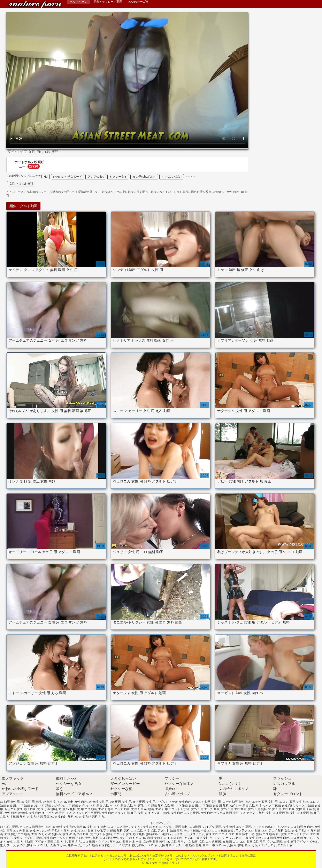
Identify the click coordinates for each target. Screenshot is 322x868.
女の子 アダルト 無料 (56, 830)
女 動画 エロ (231, 842)
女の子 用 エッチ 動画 (205, 809)
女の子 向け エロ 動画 (168, 838)
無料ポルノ (153, 834)
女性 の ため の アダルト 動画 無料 (165, 827)
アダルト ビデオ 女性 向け (174, 802)
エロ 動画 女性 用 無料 (129, 805)
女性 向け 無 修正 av (40, 816)
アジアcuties (96, 177)
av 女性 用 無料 (31, 802)
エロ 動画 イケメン (95, 842)
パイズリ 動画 (212, 827)
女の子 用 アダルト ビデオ (172, 809)
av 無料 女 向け (53, 802)
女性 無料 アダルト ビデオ (301, 842)
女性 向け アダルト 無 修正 (119, 813)
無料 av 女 (74, 845)
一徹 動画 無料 (192, 845)
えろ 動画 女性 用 (144, 802)
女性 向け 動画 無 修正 (305, 813)
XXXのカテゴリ (138, 2)
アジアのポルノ (224, 838)
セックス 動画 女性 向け (278, 805)
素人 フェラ (8, 845)
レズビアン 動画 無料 (109, 830)
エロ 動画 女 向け (302, 827)
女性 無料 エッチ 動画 (237, 827)
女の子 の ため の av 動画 (136, 838)
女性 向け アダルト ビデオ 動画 (80, 813)
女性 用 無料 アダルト (35, 5)
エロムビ (43, 845)
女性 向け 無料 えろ (92, 816)
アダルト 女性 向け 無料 (129, 834)
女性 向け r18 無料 (21, 184)
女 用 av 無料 (67, 809)
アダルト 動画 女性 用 (207, 802)
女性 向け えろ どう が (43, 813)
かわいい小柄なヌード (68, 177)
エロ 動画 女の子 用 (52, 805)
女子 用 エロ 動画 (283, 809)
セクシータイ (118, 177)
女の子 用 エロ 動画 (234, 809)
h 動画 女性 (84, 838)
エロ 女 (153, 845)
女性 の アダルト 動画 (28, 838)
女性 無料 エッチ (170, 845)
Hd (46, 177)
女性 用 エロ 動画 (82, 830)
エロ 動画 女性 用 (101, 805)
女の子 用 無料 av (259, 809)
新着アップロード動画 (108, 2)
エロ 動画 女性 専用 (253, 842)
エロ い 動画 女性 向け (294, 802)
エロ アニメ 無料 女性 (276, 830)
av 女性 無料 (176, 842)
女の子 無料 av (26, 845)
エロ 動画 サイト (301, 838)
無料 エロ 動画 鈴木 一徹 (126, 842)
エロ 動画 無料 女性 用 (159, 805)
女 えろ (136, 827)
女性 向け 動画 (24, 842)
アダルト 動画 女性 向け (51, 842)
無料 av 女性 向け (88, 827)
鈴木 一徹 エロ (212, 845)
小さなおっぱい (172, 177)
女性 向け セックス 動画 (216, 813)
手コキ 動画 (191, 830)
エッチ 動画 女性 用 (265, 802)
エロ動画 (195, 827)
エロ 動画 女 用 (28, 805)
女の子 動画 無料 (154, 842)
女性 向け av (58, 845)
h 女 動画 (192, 842)
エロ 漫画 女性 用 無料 (214, 805)
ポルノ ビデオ (122, 845)
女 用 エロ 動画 (87, 809)
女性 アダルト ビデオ (295, 834)
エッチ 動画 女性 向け (237, 802)
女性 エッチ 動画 (210, 842)
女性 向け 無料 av (66, 816)
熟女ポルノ (139, 845)
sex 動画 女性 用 (120, 802)
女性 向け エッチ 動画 (185, 813)
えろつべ (283, 827)
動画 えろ (75, 842)
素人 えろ (251, 845)
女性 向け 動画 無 (277, 813)
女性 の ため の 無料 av (46, 834)
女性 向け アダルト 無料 (154, 813)
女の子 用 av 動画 (143, 809)
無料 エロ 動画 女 (268, 834)
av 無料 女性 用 (98, 802)
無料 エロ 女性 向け (137, 830)
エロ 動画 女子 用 (77, 805)
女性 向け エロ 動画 (17, 834)
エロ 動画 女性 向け (276, 838)
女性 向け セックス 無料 (249, 813)
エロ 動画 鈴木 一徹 (242, 834)
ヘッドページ (79, 2)
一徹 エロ (207, 830)
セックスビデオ (194, 834)
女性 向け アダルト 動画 (59, 838)
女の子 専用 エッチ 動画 (114, 809)
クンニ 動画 (275, 842)
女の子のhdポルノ (144, 177)
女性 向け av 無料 (16, 813)
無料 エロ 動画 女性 (106, 838)
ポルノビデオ (267, 845)
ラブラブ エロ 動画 (248, 830)
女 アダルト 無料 (101, 834)
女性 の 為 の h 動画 (76, 834)
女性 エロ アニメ (217, 834)
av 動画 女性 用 (10, 802)
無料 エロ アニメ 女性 (115, 827)
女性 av (35, 830)
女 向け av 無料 (47, 809)
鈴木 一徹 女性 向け (249, 838)
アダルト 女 (285, 845)
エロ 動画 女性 (224, 830)
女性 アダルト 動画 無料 (167, 830)
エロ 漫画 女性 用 (187, 805)
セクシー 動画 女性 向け (246, 805)
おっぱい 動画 (9, 827)
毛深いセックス (172, 834)
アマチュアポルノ (264, 827)
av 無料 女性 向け (76, 802)
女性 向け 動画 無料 (13, 816)
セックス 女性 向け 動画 (20, 809)
